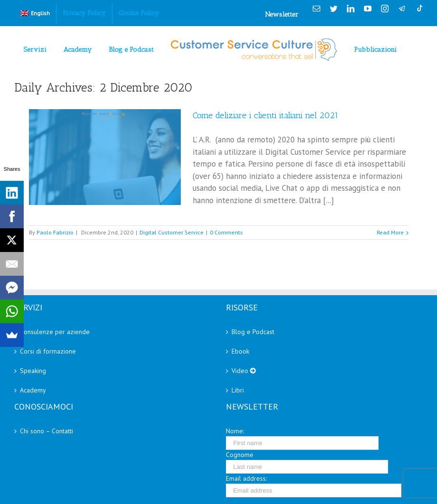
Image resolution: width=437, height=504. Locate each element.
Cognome (240, 455)
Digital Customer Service (172, 232)
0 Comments (226, 232)
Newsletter (282, 14)
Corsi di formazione (48, 351)
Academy (33, 390)
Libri (238, 390)
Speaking (33, 371)
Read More (390, 232)
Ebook (240, 351)
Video (244, 371)
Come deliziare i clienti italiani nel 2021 (265, 115)
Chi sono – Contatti (46, 431)
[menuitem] (35, 13)
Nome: (235, 431)
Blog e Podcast (253, 332)
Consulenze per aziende (55, 332)
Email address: (246, 478)
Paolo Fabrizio (55, 232)
